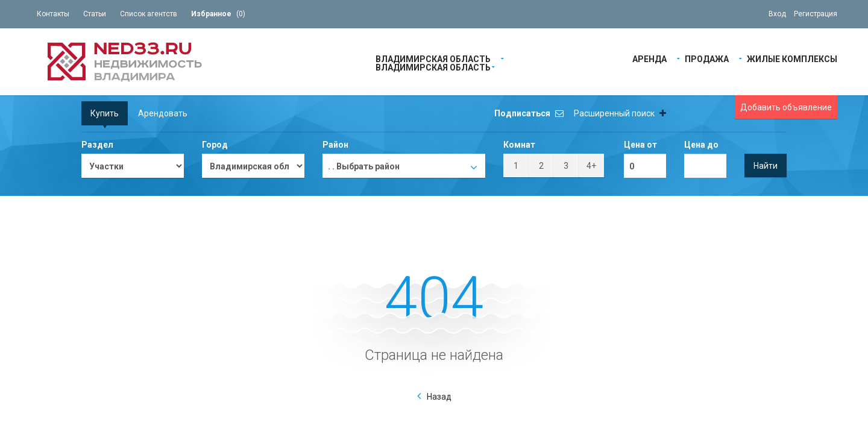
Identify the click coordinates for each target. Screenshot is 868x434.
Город (215, 145)
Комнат (519, 145)
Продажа (707, 58)
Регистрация (816, 14)
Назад (439, 397)
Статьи (95, 14)
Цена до (701, 145)
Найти (766, 166)
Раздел (97, 145)
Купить (105, 113)
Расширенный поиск (620, 113)
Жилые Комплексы (792, 58)
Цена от (640, 145)
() (218, 14)
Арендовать (163, 113)
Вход (777, 14)
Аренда (649, 58)
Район (335, 145)
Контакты (53, 14)
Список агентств (149, 14)
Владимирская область (433, 58)
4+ (591, 166)
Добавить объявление (786, 107)
